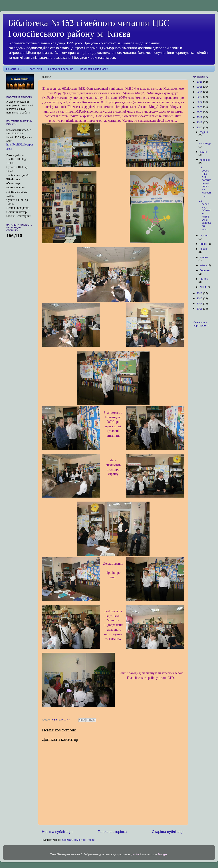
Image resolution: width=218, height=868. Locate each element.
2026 (200, 82)
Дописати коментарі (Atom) (78, 840)
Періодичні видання (61, 69)
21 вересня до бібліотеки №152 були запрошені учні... (205, 215)
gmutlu (135, 854)
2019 (200, 117)
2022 (200, 102)
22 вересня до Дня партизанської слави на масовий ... (205, 182)
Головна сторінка (112, 832)
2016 (200, 293)
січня (203, 287)
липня (204, 244)
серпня (204, 236)
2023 (200, 97)
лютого (204, 279)
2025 (200, 87)
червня (204, 249)
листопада (205, 143)
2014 (200, 304)
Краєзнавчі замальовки (93, 69)
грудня (204, 132)
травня (204, 257)
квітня (204, 265)
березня (205, 270)
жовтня (204, 152)
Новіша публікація (57, 832)
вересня (205, 160)
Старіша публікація (168, 832)
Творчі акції (35, 69)
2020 (200, 112)
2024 (200, 92)
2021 (200, 107)
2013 (200, 309)
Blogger (163, 854)
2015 (200, 298)
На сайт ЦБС (14, 69)
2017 (200, 127)
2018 (200, 122)
